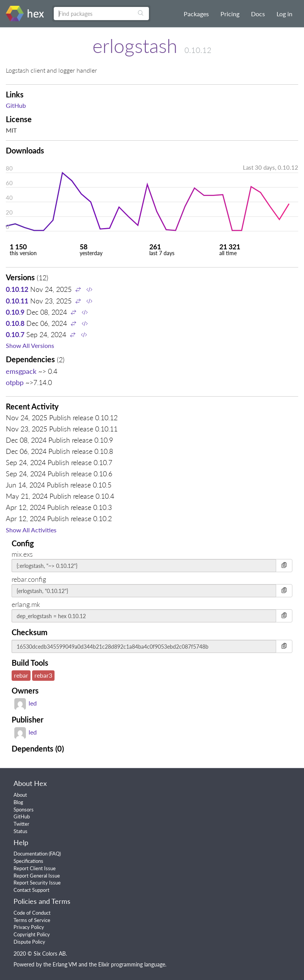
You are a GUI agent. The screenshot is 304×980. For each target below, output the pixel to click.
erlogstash (135, 46)
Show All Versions (30, 345)
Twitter (21, 824)
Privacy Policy (29, 927)
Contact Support (32, 890)
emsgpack (21, 371)
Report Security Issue (37, 883)
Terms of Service (32, 920)
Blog (18, 802)
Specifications (28, 861)
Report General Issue (37, 876)
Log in (284, 14)
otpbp (15, 382)
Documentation (31, 854)
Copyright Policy (32, 934)
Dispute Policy (29, 942)
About (20, 795)
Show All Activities (31, 530)
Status (20, 831)
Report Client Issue (35, 868)
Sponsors (24, 810)
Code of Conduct (32, 913)
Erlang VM (65, 964)
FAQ (55, 854)
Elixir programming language (132, 964)
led (26, 703)
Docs (258, 14)
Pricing (230, 14)
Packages (196, 14)
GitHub (16, 105)
